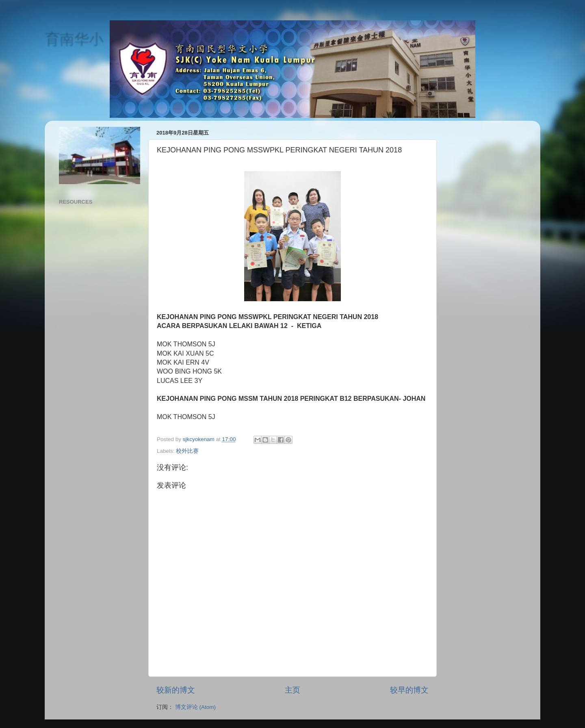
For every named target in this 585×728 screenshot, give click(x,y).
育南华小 (74, 39)
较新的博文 (176, 690)
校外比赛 (187, 451)
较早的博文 (409, 690)
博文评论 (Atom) (195, 707)
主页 (292, 690)
